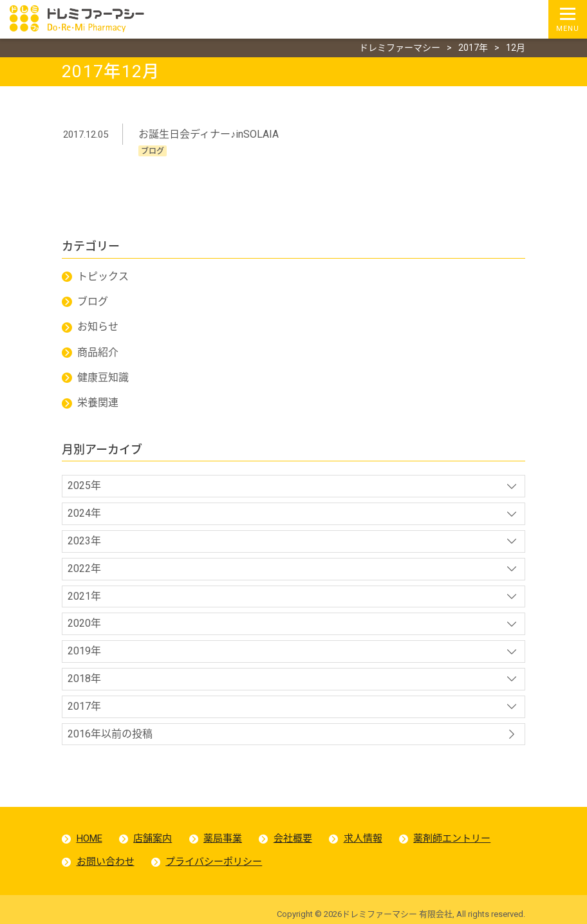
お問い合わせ (106, 862)
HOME (89, 838)
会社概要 (293, 838)
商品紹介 (98, 352)
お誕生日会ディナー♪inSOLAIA (209, 134)
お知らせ (98, 327)
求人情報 (363, 838)
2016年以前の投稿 (110, 734)
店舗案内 (153, 838)
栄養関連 (98, 402)
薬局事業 (223, 838)
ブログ (93, 301)
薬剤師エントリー (452, 838)
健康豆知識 (103, 377)
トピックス (103, 276)
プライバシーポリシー (214, 862)
